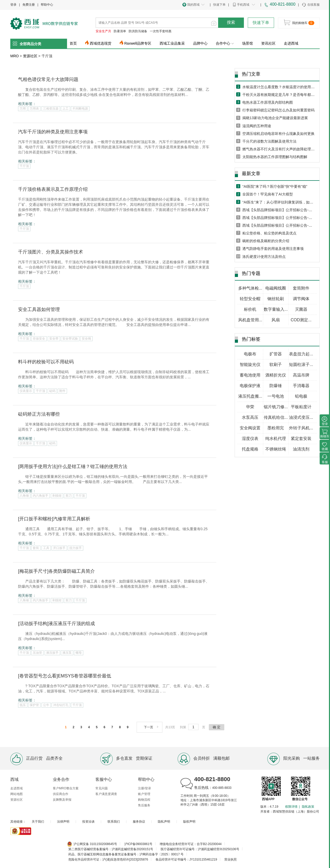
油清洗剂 (301, 449)
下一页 (152, 727)
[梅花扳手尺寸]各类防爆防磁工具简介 (56, 571)
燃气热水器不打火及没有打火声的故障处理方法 (280, 149)
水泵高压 (250, 417)
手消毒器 (301, 386)
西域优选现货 (101, 43)
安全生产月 (103, 31)
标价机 (250, 309)
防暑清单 (120, 31)
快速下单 (219, 5)
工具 (46, 548)
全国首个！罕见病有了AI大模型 (267, 194)
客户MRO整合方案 (66, 788)
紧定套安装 (301, 439)
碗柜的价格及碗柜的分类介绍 (266, 241)
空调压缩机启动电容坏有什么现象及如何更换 (278, 134)
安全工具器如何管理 (39, 309)
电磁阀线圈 (276, 288)
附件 (62, 391)
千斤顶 (24, 166)
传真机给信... (276, 417)
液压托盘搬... (250, 396)
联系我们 (114, 822)
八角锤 (24, 496)
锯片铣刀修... (276, 407)
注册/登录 (145, 788)
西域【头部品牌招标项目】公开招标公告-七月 (279, 210)
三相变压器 (51, 109)
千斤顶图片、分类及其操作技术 (51, 252)
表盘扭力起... (301, 354)
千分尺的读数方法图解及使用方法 (269, 141)
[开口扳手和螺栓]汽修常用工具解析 (54, 519)
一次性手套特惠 (161, 31)
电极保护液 (250, 386)
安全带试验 (70, 339)
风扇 (276, 320)
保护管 (34, 705)
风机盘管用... (250, 320)
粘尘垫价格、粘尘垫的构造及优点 (269, 233)
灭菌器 (301, 309)
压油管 (37, 653)
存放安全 (39, 339)
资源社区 (30, 56)
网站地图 (16, 794)
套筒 (36, 548)
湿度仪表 (250, 439)
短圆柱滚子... (301, 365)
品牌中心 (200, 43)
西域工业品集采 (172, 43)
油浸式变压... (301, 417)
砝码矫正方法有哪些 (39, 414)
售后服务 (144, 805)
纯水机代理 (276, 439)
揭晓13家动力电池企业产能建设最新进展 (275, 118)
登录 (13, 5)
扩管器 (276, 354)
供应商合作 (61, 794)
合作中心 (225, 43)
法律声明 (63, 822)
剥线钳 (57, 496)
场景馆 (247, 43)
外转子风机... (301, 428)
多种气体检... (250, 288)
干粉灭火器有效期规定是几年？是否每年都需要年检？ (286, 95)
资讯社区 (268, 43)
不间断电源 (80, 109)
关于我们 (38, 822)
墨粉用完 (276, 428)
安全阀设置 (250, 428)
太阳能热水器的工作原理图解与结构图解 (275, 157)
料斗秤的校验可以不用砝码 (46, 362)
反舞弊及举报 (62, 800)
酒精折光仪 (276, 375)
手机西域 (243, 5)
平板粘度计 (301, 407)
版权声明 (189, 822)
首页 (73, 43)
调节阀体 (301, 299)
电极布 (250, 354)
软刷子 (276, 365)
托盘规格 (250, 449)
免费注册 (29, 5)
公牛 (46, 705)
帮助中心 (47, 5)
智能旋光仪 (250, 365)
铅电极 (301, 396)
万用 (23, 109)
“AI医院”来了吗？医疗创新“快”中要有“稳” (275, 186)
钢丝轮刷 (276, 299)
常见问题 (102, 788)
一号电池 (276, 396)
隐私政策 (308, 807)
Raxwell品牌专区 (138, 43)
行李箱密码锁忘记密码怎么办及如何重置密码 (278, 110)
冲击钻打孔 (61, 705)
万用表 (34, 109)
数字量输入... (276, 309)
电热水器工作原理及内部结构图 (268, 102)
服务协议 (139, 822)
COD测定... (301, 320)
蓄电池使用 (250, 375)
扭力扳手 (76, 548)
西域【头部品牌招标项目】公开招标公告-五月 (279, 225)
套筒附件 (301, 288)
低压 (23, 705)
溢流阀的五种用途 (257, 126)
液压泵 (67, 653)
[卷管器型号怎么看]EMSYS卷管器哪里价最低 (65, 676)
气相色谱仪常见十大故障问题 (48, 79)
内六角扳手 (40, 496)
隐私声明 (164, 822)
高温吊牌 (301, 375)
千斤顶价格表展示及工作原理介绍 (53, 189)
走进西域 (291, 43)
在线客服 (311, 5)
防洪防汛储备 (138, 31)
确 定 (217, 727)
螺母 (79, 653)
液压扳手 (52, 653)
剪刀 (69, 496)
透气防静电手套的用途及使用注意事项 (273, 249)
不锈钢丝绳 (276, 449)
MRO (15, 56)
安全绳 (86, 339)
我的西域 (193, 5)
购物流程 (144, 800)
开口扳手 (59, 548)
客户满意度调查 (106, 794)
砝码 (52, 391)
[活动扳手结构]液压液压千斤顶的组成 (56, 624)
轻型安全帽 (250, 299)
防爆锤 (276, 386)
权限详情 (291, 807)
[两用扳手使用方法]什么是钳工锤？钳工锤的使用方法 (73, 466)
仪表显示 (26, 391)
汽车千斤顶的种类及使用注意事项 (53, 132)
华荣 (250, 407)
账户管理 (144, 794)
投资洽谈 (88, 822)
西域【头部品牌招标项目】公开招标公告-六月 (279, 218)
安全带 (54, 339)
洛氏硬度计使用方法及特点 (264, 257)
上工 (65, 109)
